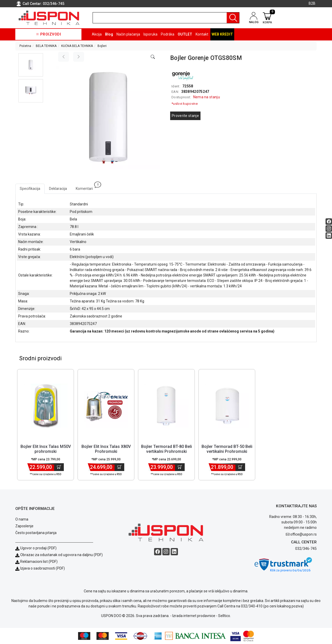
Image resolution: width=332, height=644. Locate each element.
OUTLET (185, 34)
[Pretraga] (233, 18)
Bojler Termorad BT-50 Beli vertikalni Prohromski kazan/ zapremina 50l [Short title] (227, 451)
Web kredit (222, 34)
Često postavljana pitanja (36, 533)
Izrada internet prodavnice (194, 616)
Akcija (97, 34)
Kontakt (202, 34)
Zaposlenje (24, 526)
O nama (22, 519)
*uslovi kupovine (185, 104)
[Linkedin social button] (329, 236)
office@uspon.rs (303, 534)
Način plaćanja (128, 34)
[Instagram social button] (329, 229)
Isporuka (150, 34)
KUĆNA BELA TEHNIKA (77, 46)
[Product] (46, 406)
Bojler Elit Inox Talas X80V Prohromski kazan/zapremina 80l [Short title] (106, 451)
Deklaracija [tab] (58, 189)
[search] (166, 18)
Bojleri (102, 46)
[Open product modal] (153, 57)
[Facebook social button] (329, 222)
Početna (25, 46)
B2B (312, 3)
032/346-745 (54, 4)
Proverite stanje (185, 116)
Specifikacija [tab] (30, 189)
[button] (31, 65)
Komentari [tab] (87, 187)
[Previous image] (64, 57)
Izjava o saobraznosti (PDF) (43, 568)
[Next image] (79, 57)
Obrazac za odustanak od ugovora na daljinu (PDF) (61, 555)
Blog (109, 34)
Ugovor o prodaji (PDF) (36, 548)
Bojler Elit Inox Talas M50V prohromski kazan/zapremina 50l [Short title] (46, 451)
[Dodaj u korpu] (59, 467)
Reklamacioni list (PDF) (36, 562)
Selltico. (224, 616)
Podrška (168, 34)
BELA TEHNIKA (46, 46)
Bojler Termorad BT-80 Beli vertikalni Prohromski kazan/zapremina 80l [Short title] (167, 451)
